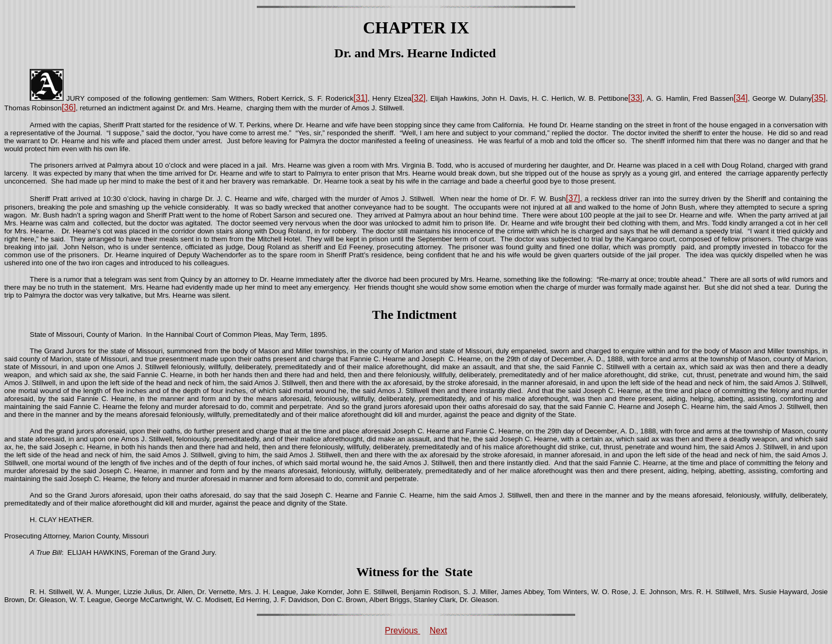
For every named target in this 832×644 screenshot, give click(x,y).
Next (439, 630)
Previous (402, 630)
